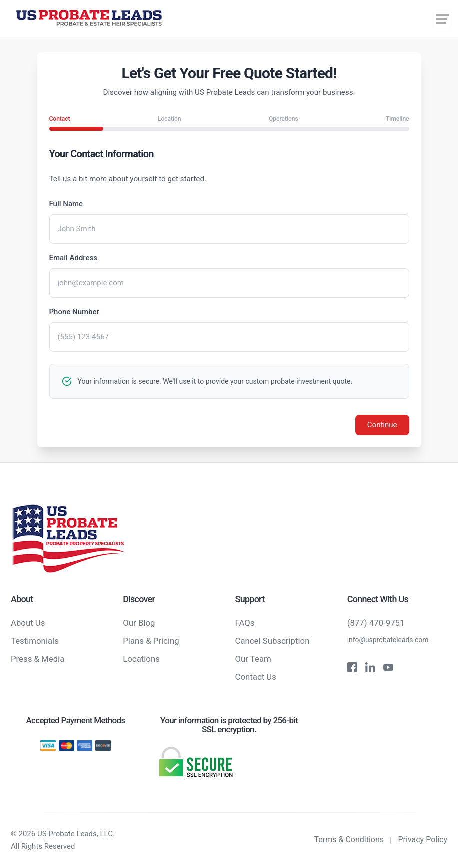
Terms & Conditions (349, 840)
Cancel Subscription (272, 641)
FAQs (245, 623)
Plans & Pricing (151, 641)
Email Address (74, 258)
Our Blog (139, 623)
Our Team (253, 659)
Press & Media (38, 659)
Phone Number (74, 312)
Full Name (66, 204)
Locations (141, 659)
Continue (382, 425)
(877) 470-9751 (376, 623)
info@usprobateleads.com (388, 640)
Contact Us (256, 677)
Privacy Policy (423, 840)
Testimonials (35, 641)
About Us (28, 623)
